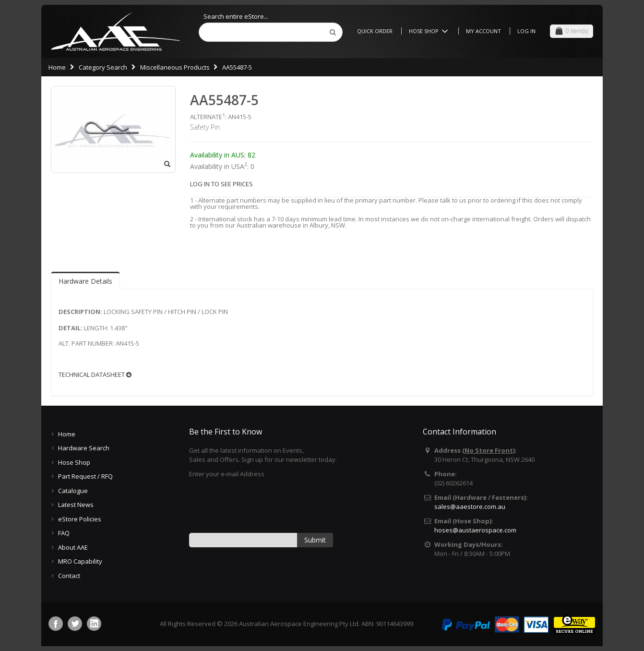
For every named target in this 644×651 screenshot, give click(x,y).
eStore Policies (80, 519)
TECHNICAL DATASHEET (95, 375)
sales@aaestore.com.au (470, 506)
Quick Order (375, 31)
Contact (69, 576)
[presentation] (262, 505)
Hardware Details (85, 281)
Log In (526, 31)
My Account (483, 31)
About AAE (73, 547)
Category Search (103, 67)
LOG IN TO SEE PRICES (221, 184)
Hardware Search (84, 448)
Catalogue (73, 491)
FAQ (64, 533)
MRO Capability (80, 561)
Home (57, 67)
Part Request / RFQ (85, 476)
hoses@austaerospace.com (475, 530)
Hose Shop (430, 31)
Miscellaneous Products (175, 67)
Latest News (76, 505)
